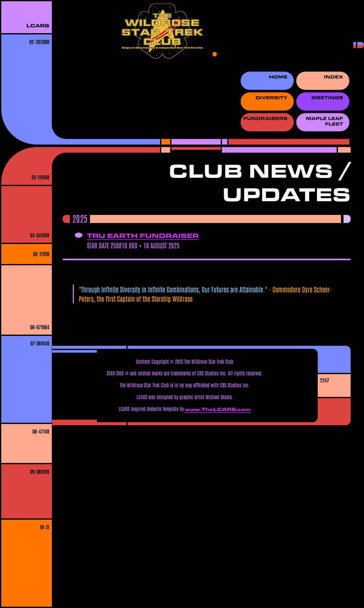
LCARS (38, 26)
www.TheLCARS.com (218, 409)
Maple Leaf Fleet (324, 121)
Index (333, 77)
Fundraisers (265, 118)
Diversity (271, 98)
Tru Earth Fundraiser (143, 236)
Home (278, 77)
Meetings (327, 98)
